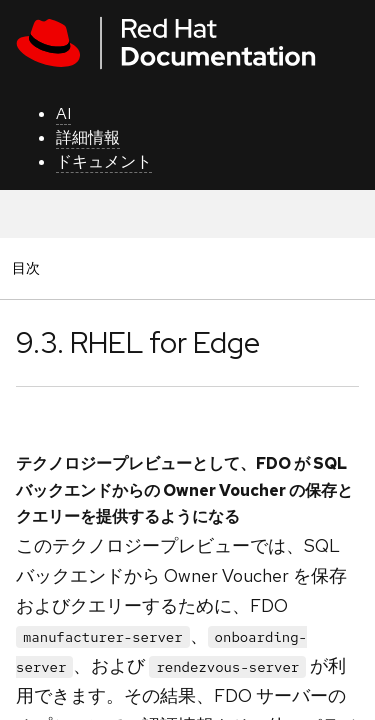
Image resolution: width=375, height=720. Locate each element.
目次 (29, 267)
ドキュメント (104, 161)
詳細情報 (88, 137)
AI (63, 113)
